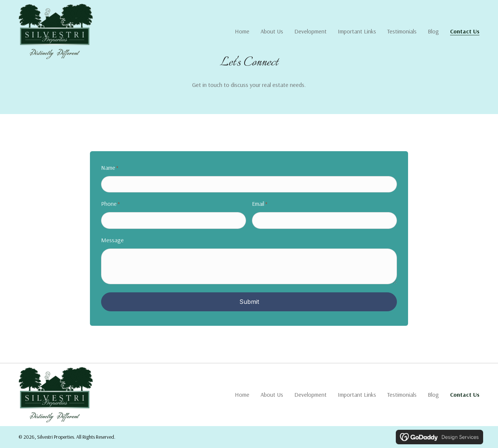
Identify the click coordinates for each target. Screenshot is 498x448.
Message (112, 240)
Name (110, 168)
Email (260, 204)
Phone (110, 204)
